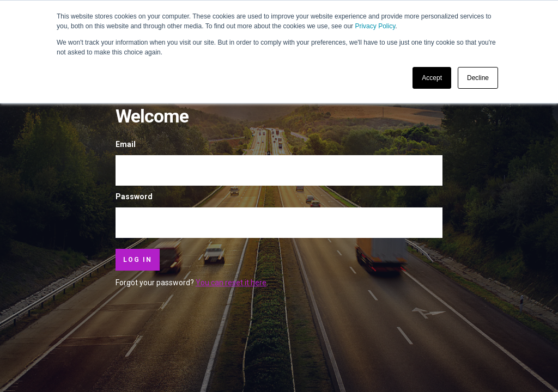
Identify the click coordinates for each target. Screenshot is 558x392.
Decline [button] (478, 78)
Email (126, 144)
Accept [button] (432, 78)
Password (134, 197)
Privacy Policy (375, 26)
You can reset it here (231, 283)
